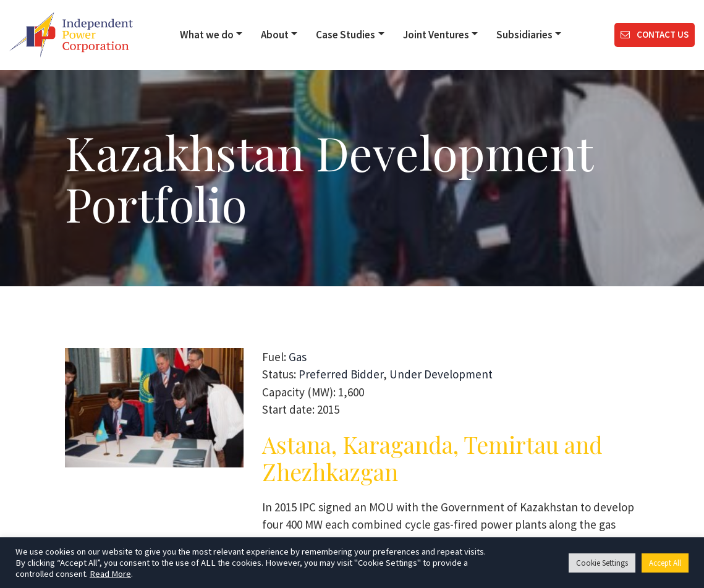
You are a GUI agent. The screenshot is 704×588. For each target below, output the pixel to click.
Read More (110, 574)
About (275, 35)
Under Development (441, 374)
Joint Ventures (436, 35)
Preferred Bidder (341, 374)
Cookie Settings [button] (602, 563)
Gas (298, 357)
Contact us (655, 34)
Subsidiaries (524, 35)
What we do (207, 35)
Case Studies (346, 35)
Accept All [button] (665, 563)
